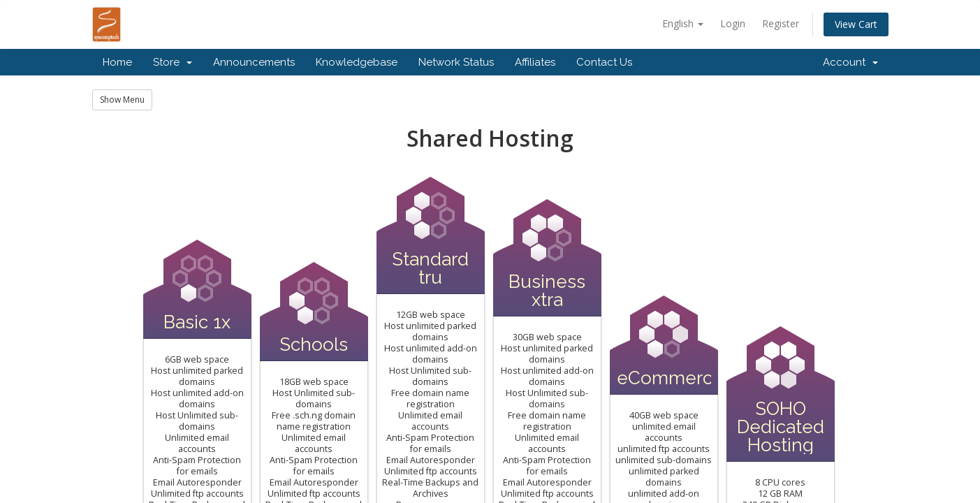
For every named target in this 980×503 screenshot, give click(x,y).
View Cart (856, 24)
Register (781, 23)
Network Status (456, 62)
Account (850, 62)
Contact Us (604, 62)
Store (173, 62)
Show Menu (122, 100)
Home (117, 62)
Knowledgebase (357, 62)
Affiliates (535, 62)
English (683, 23)
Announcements (254, 62)
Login (733, 23)
